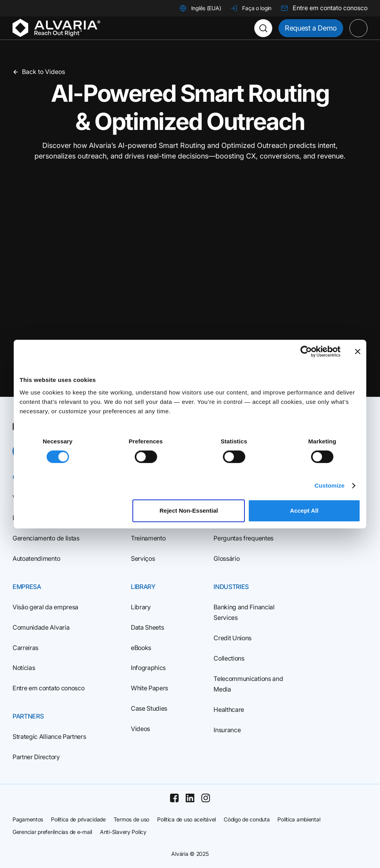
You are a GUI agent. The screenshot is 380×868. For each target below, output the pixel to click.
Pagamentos (28, 819)
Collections (229, 658)
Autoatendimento (36, 558)
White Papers (149, 688)
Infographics (148, 668)
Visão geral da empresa (45, 607)
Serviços (143, 558)
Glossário (226, 558)
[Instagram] (206, 798)
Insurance (227, 730)
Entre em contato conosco (48, 688)
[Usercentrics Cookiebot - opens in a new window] (306, 351)
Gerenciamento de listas (46, 538)
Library (141, 607)
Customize (330, 485)
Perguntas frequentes (243, 538)
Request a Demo (311, 28)
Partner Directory (36, 757)
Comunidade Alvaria (41, 627)
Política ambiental (299, 819)
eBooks (141, 648)
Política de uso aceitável (186, 819)
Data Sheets (147, 627)
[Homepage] (56, 28)
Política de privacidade (78, 819)
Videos (140, 729)
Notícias (24, 668)
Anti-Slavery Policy (123, 832)
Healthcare (229, 710)
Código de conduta (247, 819)
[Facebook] (174, 798)
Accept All (304, 511)
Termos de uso (131, 819)
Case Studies (149, 708)
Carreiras (25, 648)
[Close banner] (358, 351)
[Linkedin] (190, 798)
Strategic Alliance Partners (49, 737)
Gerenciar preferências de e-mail (52, 832)
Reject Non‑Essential (189, 511)
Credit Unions (233, 638)
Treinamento (148, 538)
